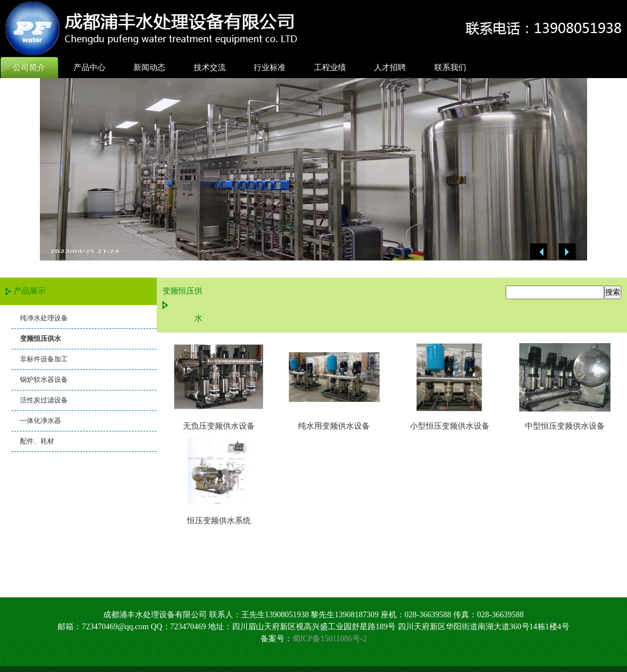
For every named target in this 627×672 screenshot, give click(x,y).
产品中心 (89, 68)
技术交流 (210, 68)
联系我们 (450, 68)
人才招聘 (390, 68)
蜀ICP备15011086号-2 (330, 639)
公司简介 (29, 68)
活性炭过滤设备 (44, 400)
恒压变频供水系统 (219, 521)
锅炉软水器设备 (44, 380)
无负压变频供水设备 (219, 426)
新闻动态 (149, 68)
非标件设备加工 (44, 359)
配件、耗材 (37, 441)
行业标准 (270, 68)
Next (567, 252)
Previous (539, 252)
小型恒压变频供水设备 (450, 426)
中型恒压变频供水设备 (565, 426)
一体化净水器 (40, 421)
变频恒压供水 (40, 339)
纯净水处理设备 (44, 318)
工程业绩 (330, 68)
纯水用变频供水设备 (334, 426)
